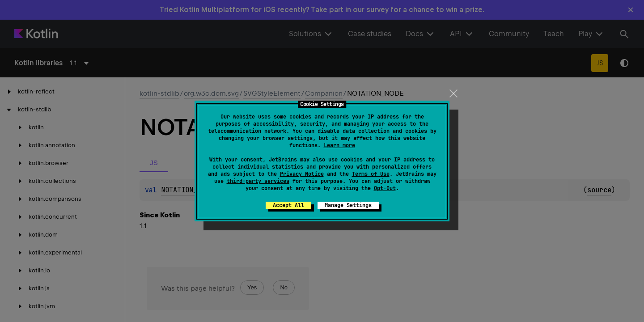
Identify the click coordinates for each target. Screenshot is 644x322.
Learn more (339, 145)
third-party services (258, 181)
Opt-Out (385, 188)
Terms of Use (371, 174)
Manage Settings (348, 205)
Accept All (288, 205)
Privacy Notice (302, 174)
